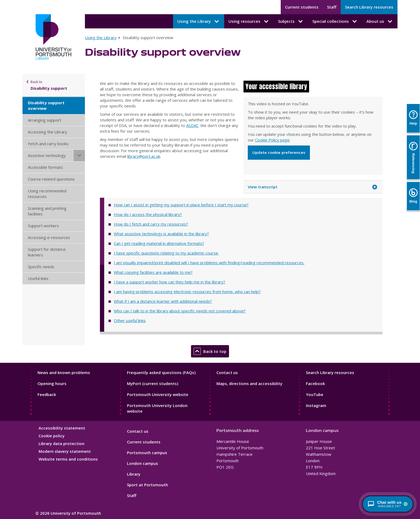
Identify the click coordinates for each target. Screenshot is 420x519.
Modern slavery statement (65, 451)
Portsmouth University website (158, 394)
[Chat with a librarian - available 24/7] (388, 504)
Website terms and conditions (68, 459)
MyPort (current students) (153, 383)
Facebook (315, 383)
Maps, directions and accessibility (249, 383)
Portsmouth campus (147, 453)
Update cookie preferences (279, 152)
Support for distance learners (47, 252)
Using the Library (101, 38)
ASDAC (192, 125)
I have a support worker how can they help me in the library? (170, 282)
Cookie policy (52, 436)
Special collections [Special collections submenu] (335, 21)
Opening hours (52, 383)
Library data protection (61, 443)
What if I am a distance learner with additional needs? (163, 301)
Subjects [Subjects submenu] (291, 21)
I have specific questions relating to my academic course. (166, 253)
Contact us (227, 372)
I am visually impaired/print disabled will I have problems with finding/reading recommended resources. (209, 263)
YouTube (315, 394)
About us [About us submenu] (380, 21)
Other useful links (130, 320)
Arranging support (45, 120)
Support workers (43, 226)
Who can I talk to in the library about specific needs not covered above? (180, 311)
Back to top (210, 351)
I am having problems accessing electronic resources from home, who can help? (187, 292)
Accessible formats (45, 167)
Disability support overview (46, 105)
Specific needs (41, 267)
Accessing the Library (48, 132)
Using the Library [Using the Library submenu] (199, 21)
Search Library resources (369, 7)
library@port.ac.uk (144, 156)
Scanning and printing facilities (47, 211)
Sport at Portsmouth (147, 485)
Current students (302, 7)
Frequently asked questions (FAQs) (161, 372)
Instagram (316, 405)
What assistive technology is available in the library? (161, 234)
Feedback (47, 394)
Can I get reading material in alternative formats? (159, 243)
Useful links (38, 278)
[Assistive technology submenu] (79, 156)
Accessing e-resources (49, 237)
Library (134, 474)
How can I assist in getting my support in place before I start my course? (181, 205)
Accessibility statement (62, 428)
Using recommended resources (47, 194)
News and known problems (64, 372)
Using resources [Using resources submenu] (249, 21)
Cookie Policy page (272, 140)
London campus (142, 463)
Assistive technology (47, 155)
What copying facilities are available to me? (153, 272)
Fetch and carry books (48, 144)
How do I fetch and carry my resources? (151, 224)
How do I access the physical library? (148, 214)
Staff (332, 7)
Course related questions (51, 179)
